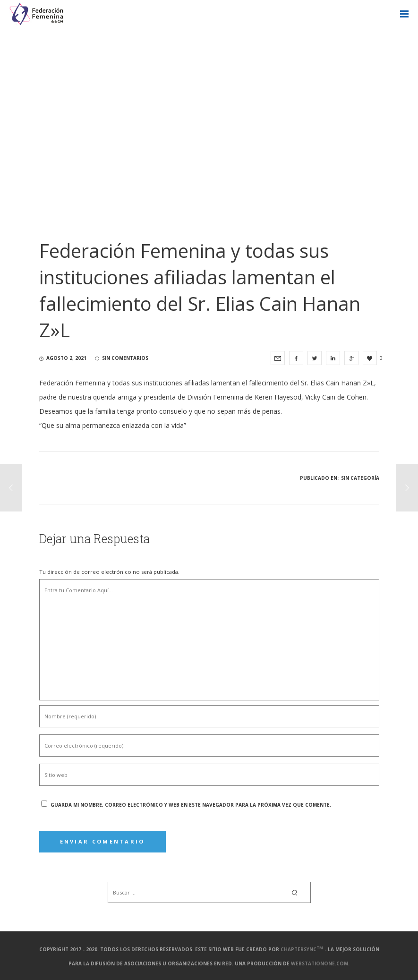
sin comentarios (122, 358)
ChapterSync (302, 949)
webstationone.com (320, 963)
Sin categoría (360, 478)
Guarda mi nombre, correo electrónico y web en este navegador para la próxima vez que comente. (191, 805)
